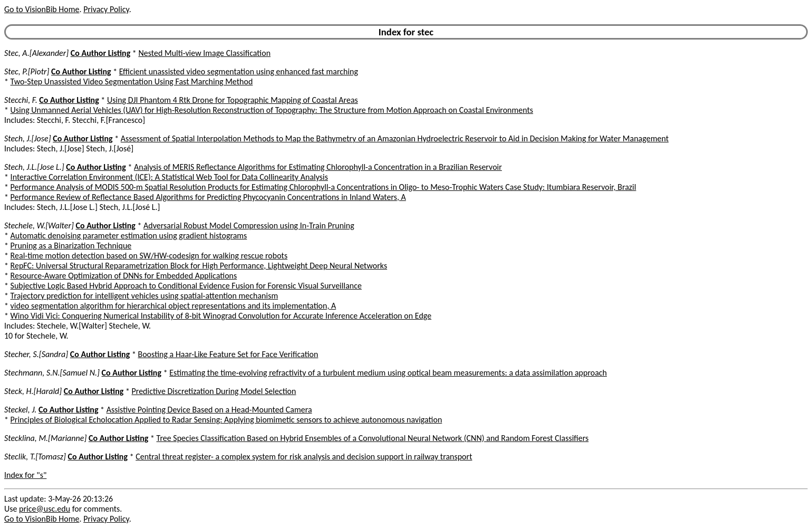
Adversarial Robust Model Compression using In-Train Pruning (249, 225)
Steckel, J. (20, 410)
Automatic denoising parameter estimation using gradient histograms (129, 236)
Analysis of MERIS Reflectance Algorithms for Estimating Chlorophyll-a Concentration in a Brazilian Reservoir (318, 167)
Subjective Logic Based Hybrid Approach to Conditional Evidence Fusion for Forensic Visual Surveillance (186, 286)
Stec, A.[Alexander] (36, 53)
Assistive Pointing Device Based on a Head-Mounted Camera (209, 410)
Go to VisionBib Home (42, 9)
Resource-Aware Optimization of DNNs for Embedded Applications (124, 276)
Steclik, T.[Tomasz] (35, 457)
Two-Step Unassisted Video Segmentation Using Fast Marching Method (132, 81)
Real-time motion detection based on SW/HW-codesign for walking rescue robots (149, 256)
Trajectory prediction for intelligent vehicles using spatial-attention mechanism (144, 296)
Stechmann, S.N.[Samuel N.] (52, 373)
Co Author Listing (100, 53)
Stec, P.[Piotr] (27, 71)
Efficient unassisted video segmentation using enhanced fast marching (239, 71)
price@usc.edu (45, 509)
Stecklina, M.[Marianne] (45, 438)
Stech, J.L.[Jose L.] (34, 167)
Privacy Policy (106, 9)
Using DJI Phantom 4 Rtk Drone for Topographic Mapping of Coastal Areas (233, 100)
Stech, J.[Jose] (28, 138)
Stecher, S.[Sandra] (36, 354)
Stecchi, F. (21, 100)
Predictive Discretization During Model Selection (214, 391)
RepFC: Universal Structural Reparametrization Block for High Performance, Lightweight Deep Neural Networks (199, 266)
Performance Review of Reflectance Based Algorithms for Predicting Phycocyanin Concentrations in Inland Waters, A (208, 197)
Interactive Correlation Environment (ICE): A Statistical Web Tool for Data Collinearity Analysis (169, 177)
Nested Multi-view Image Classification (204, 53)
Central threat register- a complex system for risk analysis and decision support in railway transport (304, 457)
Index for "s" (25, 475)
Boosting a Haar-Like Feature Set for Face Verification (228, 354)
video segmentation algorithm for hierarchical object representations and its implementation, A (173, 306)
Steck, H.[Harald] (33, 391)
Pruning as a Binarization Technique (71, 246)
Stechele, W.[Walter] (39, 225)
